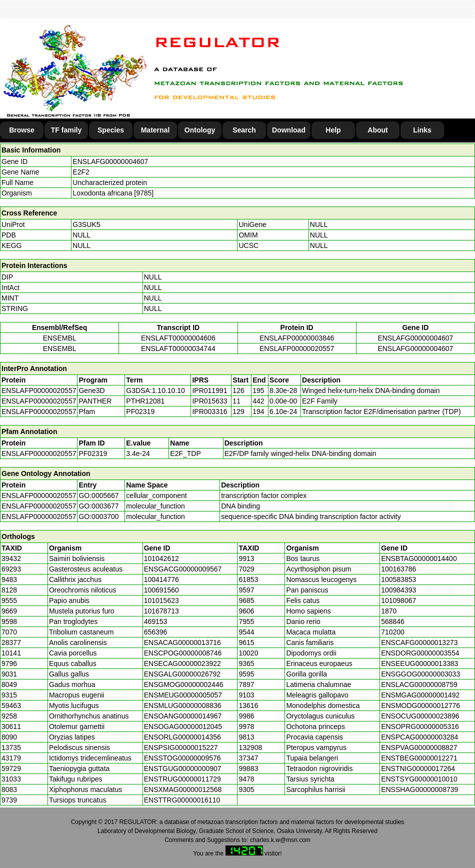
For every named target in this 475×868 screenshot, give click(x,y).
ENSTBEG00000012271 (419, 758)
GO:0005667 (98, 495)
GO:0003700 (98, 516)
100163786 (398, 569)
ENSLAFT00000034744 (178, 348)
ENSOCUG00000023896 (420, 716)
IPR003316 (209, 411)
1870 (389, 611)
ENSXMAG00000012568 (183, 789)
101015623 (161, 600)
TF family (66, 130)
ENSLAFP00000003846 (297, 338)
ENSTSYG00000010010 (419, 779)
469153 (156, 621)
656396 (156, 632)
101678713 (161, 611)
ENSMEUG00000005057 (183, 695)
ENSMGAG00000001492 (420, 695)
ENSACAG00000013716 (182, 642)
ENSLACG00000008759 (419, 684)
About (377, 130)
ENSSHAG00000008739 (419, 789)
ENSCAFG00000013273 (419, 642)
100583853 (398, 579)
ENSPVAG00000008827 (419, 747)
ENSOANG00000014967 (183, 716)
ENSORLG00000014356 (182, 737)
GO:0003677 (98, 506)
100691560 (161, 590)
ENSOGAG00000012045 (183, 726)
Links (422, 130)
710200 (393, 632)
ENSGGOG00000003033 (420, 674)
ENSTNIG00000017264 (418, 768)
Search (244, 130)
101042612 (161, 558)
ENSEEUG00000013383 (419, 663)
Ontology (200, 130)
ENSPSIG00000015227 (181, 747)
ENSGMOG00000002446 (184, 684)
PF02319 (93, 453)
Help (333, 130)
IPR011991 (209, 390)
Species (111, 130)
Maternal (155, 130)
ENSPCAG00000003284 (419, 737)
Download (289, 130)
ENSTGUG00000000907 (183, 768)
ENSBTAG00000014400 (419, 558)
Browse (22, 130)
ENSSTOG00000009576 (182, 758)
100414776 (161, 579)
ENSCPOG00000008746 (183, 653)
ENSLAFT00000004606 (178, 338)
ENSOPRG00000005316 (420, 726)
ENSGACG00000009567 (183, 569)
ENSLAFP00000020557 (297, 348)
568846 (393, 621)
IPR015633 (209, 401)
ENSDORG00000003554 (420, 653)
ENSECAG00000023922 (182, 663)
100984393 (398, 590)
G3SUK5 (86, 224)
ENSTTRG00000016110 (182, 800)
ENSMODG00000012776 (420, 705)
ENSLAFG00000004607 (110, 161)
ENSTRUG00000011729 (182, 779)
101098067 (398, 600)
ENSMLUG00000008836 (183, 705)
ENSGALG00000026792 (182, 674)
